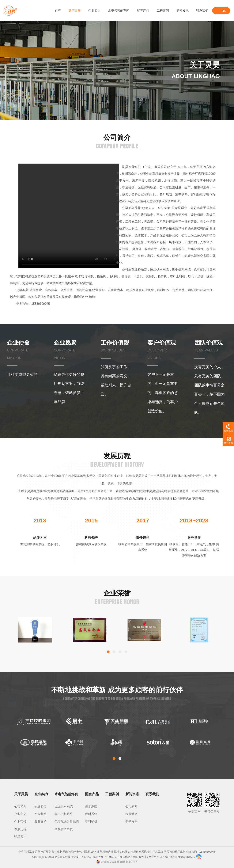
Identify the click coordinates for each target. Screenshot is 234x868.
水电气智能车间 (119, 11)
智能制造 (40, 814)
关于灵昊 (75, 11)
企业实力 (94, 11)
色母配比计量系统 (67, 822)
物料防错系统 (64, 829)
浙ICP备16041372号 (183, 857)
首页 (58, 11)
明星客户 (20, 837)
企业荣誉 (20, 822)
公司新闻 (131, 806)
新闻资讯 (183, 11)
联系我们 (202, 11)
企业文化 (20, 814)
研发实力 (40, 806)
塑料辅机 (91, 822)
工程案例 (163, 11)
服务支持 (40, 822)
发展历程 (20, 829)
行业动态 (131, 814)
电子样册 (131, 822)
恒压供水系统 (64, 806)
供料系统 (91, 814)
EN (224, 11)
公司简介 (20, 806)
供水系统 (91, 806)
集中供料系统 (64, 814)
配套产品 (143, 11)
